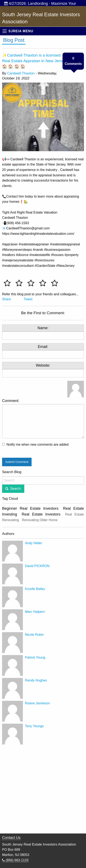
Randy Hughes (36, 680)
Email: (43, 347)
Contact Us (11, 838)
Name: (43, 328)
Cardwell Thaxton (21, 73)
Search (15, 489)
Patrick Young (35, 657)
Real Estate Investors (41, 514)
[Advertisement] (43, 790)
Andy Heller (34, 543)
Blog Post (14, 40)
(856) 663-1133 (15, 860)
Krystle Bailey (35, 589)
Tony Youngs (34, 726)
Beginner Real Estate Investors (30, 508)
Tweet (28, 299)
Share (7, 299)
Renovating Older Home (40, 520)
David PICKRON (37, 566)
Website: (43, 365)
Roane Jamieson (37, 703)
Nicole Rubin (34, 635)
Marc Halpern (35, 612)
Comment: (43, 419)
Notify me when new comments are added (37, 445)
